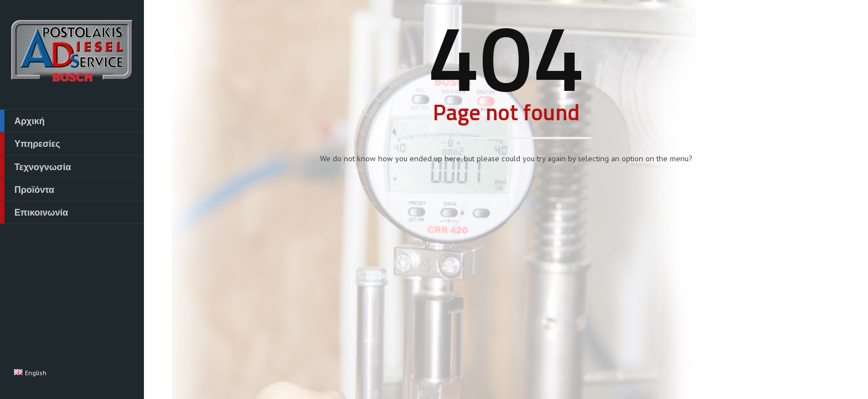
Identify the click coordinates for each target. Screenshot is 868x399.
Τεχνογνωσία (35, 167)
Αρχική (22, 121)
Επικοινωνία (34, 212)
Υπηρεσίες (30, 144)
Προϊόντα (27, 190)
